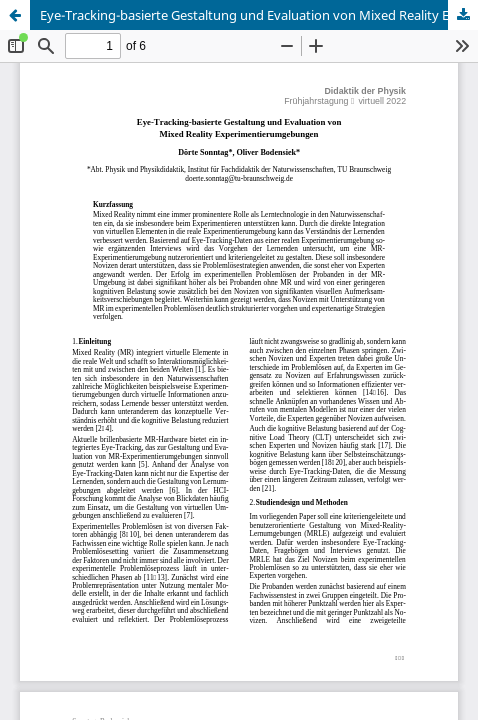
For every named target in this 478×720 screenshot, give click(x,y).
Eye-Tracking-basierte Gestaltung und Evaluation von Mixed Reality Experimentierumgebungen (259, 15)
